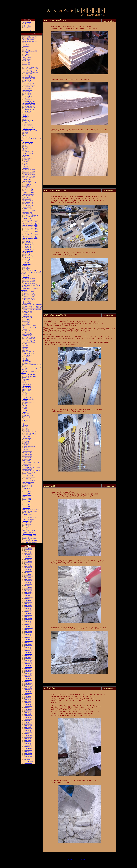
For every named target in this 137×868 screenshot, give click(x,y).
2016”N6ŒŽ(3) (29, 647)
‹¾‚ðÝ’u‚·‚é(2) (27, 386)
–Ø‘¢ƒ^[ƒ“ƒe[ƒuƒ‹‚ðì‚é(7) (30, 228)
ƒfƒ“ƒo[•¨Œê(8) (27, 493)
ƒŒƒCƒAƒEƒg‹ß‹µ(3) (28, 126)
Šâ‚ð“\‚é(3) (26, 347)
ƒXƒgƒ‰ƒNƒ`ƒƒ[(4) (28, 244)
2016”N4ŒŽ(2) (29, 651)
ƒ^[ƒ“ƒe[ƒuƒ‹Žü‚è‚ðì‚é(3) (30, 70)
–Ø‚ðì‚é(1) (26, 54)
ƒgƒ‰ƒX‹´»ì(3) (28, 485)
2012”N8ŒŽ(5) (29, 706)
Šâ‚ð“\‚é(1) (26, 350)
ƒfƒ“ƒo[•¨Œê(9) (27, 492)
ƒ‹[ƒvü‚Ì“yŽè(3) (28, 98)
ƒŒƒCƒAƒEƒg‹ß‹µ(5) (28, 121)
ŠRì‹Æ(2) (26, 148)
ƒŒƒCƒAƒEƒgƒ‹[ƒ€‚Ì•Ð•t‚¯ (30, 270)
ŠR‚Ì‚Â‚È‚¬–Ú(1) (27, 303)
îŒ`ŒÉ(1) (26, 168)
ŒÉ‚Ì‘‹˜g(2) (26, 275)
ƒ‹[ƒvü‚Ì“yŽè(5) (28, 95)
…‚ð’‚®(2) (27, 64)
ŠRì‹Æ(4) (26, 145)
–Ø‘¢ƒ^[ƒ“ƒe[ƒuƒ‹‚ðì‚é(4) (30, 233)
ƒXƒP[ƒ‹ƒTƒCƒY (27, 144)
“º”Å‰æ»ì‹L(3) (28, 454)
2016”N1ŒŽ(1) (29, 654)
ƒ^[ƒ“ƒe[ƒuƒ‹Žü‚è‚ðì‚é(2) (30, 72)
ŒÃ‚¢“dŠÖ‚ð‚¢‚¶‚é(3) (28, 399)
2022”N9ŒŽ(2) (29, 550)
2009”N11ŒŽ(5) (29, 760)
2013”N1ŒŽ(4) (29, 698)
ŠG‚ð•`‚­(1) (26, 425)
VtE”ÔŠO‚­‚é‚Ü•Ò (29, 519)
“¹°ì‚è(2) (26, 527)
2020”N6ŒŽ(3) (29, 584)
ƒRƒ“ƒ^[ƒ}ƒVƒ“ (27, 240)
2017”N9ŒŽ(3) (29, 630)
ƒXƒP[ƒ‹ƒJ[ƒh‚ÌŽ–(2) (29, 201)
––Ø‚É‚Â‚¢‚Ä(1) (27, 524)
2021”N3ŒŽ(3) (29, 571)
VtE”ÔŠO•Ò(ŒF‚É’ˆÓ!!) (31, 462)
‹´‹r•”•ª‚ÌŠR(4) (26, 319)
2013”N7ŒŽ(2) (29, 688)
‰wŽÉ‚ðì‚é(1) (27, 61)
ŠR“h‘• (25, 135)
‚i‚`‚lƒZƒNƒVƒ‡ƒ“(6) (28, 251)
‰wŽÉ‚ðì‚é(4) (27, 56)
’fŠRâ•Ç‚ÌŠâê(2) (28, 205)
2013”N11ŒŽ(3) (29, 685)
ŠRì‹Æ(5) (26, 119)
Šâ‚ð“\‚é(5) (26, 344)
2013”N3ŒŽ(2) (29, 695)
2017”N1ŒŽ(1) (29, 638)
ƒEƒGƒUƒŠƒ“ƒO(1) (28, 318)
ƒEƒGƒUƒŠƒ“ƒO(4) (28, 313)
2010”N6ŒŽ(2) (29, 748)
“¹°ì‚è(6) (26, 427)
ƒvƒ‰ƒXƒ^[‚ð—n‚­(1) (29, 355)
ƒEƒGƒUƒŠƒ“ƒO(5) (28, 311)
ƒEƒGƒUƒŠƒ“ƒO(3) (28, 314)
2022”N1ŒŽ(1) (29, 555)
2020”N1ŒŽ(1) (29, 592)
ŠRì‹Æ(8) (26, 114)
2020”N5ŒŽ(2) (29, 586)
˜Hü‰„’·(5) (26, 43)
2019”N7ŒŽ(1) (29, 602)
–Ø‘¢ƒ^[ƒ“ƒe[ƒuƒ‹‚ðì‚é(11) (31, 222)
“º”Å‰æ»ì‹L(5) (28, 451)
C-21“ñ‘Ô (25, 267)
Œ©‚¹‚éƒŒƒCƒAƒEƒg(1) (29, 283)
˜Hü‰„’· (26, 49)
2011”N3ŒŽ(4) (29, 734)
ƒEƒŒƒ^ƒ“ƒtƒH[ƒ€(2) (29, 192)
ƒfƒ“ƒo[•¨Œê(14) (27, 464)
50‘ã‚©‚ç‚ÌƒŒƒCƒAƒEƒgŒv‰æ (31, 542)
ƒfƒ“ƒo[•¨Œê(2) (27, 505)
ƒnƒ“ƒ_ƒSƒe (26, 155)
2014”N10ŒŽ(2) (29, 670)
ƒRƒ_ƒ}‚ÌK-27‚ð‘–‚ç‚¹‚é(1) (29, 435)
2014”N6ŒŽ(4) (29, 677)
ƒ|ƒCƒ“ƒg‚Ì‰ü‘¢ (27, 513)
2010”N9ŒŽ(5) (29, 743)
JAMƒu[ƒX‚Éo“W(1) (29, 300)
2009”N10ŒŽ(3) (29, 761)
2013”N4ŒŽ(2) (29, 693)
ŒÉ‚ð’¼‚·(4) (26, 378)
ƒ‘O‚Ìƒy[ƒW (69, 859)
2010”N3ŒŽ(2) (29, 753)
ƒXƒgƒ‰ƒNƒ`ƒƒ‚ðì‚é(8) (29, 79)
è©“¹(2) (25, 410)
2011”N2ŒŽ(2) (29, 735)
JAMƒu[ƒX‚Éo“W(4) (29, 295)
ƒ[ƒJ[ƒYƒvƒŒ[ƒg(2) (30, 375)
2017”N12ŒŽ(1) (29, 625)
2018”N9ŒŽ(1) (29, 613)
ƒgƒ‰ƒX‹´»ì (27, 488)
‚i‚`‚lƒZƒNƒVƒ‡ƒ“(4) (28, 254)
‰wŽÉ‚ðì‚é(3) (27, 57)
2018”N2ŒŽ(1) (29, 623)
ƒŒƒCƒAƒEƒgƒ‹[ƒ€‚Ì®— (30, 183)
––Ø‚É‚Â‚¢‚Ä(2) (27, 523)
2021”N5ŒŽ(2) (29, 568)
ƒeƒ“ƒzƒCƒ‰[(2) (28, 334)
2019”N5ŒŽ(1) (29, 605)
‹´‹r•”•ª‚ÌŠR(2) (26, 323)
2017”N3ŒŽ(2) (29, 636)
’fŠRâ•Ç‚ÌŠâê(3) (28, 202)
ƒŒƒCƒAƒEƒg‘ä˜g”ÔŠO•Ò (29, 536)
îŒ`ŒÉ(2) (26, 166)
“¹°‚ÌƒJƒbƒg (26, 537)
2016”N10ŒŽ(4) (29, 641)
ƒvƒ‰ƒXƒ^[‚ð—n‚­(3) (29, 352)
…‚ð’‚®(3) (27, 62)
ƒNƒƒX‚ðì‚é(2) (27, 438)
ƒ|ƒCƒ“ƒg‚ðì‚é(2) (27, 179)
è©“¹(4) (25, 407)
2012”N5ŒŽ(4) (29, 711)
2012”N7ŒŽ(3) (29, 708)
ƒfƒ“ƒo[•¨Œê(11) (27, 484)
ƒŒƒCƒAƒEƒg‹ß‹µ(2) (28, 127)
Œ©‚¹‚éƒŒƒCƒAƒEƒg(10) (29, 129)
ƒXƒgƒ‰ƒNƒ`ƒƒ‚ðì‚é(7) (29, 101)
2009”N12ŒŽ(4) (29, 758)
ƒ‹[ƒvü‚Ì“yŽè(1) (28, 113)
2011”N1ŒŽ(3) (29, 737)
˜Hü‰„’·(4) (26, 44)
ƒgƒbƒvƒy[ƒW (27, 22)
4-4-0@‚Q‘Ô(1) (27, 391)
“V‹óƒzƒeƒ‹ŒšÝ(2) (28, 189)
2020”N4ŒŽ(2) (29, 587)
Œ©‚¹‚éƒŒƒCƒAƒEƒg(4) (29, 279)
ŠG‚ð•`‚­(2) (26, 423)
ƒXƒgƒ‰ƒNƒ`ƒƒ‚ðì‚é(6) (29, 103)
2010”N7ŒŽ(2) (29, 747)
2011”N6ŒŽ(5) (29, 729)
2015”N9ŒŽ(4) (29, 660)
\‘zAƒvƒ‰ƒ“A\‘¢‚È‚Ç (30, 540)
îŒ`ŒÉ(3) (26, 165)
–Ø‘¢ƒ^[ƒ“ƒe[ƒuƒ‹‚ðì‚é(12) (31, 220)
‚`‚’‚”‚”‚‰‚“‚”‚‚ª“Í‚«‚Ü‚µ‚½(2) (31, 215)
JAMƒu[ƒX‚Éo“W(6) (29, 292)
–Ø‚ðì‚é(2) (26, 53)
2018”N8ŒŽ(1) (29, 615)
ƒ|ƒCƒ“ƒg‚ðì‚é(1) (27, 181)
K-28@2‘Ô (26, 441)
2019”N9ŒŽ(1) (29, 599)
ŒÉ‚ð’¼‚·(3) (26, 379)
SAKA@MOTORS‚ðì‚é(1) (30, 41)
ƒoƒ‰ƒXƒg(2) (26, 415)
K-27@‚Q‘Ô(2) (27, 384)
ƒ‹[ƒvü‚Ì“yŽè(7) (28, 92)
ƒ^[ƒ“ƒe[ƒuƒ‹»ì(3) (29, 479)
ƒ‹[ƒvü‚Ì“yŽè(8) (28, 90)
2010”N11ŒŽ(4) (29, 740)
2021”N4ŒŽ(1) (29, 569)
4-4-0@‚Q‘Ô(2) (27, 389)
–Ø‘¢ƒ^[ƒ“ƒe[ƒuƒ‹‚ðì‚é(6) (30, 230)
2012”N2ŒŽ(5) (29, 716)
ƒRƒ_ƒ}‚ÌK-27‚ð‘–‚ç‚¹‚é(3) (29, 432)
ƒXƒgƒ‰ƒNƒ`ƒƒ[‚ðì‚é (29, 184)
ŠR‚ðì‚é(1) (26, 360)
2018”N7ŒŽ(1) (29, 617)
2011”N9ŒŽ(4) (29, 724)
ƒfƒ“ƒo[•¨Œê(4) (27, 501)
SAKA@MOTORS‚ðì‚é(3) (30, 38)
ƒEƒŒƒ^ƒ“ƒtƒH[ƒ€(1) (29, 194)
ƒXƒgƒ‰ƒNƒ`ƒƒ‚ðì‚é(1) (29, 111)
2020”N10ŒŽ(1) (29, 579)
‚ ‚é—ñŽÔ (25, 157)
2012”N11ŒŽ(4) (29, 701)
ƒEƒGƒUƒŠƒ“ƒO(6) (28, 214)
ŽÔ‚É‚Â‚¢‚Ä (26, 197)
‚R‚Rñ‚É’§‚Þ (26, 241)
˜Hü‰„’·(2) (26, 48)
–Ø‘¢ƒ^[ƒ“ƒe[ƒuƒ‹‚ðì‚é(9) (30, 225)
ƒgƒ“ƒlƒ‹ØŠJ (27, 266)
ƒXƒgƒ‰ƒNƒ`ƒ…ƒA (28, 152)
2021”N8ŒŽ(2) (29, 563)
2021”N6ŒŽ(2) (29, 566)
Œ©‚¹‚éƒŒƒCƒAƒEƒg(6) (29, 175)
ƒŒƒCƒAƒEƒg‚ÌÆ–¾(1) (29, 85)
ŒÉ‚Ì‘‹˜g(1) (26, 277)
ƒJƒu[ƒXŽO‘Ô (27, 207)
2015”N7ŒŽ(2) (29, 664)
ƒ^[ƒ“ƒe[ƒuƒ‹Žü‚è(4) (29, 337)
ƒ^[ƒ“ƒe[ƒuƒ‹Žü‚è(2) (29, 340)
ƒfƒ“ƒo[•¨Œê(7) (27, 495)
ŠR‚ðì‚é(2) (26, 358)
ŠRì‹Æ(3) (26, 147)
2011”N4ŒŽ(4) (29, 732)
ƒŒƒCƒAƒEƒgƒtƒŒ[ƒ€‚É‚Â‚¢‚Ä (31, 539)
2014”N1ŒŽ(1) (29, 682)
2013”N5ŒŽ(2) (29, 691)
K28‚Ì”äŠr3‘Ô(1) (27, 363)
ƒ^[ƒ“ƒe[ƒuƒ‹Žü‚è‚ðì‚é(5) (30, 67)
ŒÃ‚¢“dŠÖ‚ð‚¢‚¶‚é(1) (28, 402)
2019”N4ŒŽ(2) (29, 607)
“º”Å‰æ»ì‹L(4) (28, 453)
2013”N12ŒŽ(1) (29, 683)
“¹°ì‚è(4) (26, 430)
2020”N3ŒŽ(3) (29, 589)
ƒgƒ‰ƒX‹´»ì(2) (28, 487)
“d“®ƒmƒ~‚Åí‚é (27, 397)
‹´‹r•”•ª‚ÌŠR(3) (26, 321)
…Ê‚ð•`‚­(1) (27, 188)
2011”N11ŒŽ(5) (29, 721)
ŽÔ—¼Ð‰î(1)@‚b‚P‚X (30, 534)
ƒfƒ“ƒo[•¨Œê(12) (27, 474)
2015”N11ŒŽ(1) (29, 657)
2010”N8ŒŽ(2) (29, 745)
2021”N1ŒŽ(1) (29, 574)
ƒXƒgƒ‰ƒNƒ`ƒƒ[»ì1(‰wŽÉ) (31, 471)
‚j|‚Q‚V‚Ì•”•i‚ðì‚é (28, 153)
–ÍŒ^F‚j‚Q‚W (27, 27)
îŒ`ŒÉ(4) (26, 163)
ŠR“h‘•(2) (25, 134)
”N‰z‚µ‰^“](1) (27, 461)
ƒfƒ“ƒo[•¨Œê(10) (27, 490)
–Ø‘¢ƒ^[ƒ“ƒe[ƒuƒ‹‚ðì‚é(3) (30, 235)
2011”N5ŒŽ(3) (29, 730)
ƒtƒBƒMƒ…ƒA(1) (27, 82)
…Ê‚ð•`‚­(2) (27, 186)
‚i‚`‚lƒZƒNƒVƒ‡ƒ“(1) (28, 259)
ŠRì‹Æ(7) (26, 116)
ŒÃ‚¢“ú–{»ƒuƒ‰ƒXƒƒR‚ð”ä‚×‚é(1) (33, 310)
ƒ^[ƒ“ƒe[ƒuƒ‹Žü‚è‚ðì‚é (30, 74)
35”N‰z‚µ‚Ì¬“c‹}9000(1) (30, 327)
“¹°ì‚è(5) (26, 428)
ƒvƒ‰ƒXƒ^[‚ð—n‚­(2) (29, 353)
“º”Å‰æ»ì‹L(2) (28, 456)
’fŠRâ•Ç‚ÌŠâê (27, 269)
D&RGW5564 (26, 436)
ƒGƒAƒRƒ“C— (28, 137)
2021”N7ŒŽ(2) (29, 565)
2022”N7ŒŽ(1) (29, 551)
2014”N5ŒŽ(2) (29, 678)
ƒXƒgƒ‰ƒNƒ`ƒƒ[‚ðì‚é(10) (30, 51)
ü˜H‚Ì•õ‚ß (27, 516)
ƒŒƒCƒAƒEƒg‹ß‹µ (27, 158)
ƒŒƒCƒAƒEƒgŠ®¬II (29, 36)
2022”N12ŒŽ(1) (29, 548)
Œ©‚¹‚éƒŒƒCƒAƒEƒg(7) (29, 173)
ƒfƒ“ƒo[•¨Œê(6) (27, 498)
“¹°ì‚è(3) (26, 526)
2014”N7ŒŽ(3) (29, 675)
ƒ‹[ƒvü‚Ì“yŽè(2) (28, 100)
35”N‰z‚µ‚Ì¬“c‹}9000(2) (30, 326)
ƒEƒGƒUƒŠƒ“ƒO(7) (28, 212)
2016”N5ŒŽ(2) (29, 649)
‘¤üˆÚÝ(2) (26, 392)
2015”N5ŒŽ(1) (29, 665)
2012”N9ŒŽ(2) (29, 704)
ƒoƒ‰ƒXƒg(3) (26, 414)
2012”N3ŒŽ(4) (29, 714)
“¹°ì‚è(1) (26, 529)
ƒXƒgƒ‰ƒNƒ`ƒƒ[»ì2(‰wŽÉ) (31, 467)
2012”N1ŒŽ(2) (29, 717)
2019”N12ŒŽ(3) (29, 594)
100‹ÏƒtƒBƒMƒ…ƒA (28, 261)
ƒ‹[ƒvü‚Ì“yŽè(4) (28, 96)
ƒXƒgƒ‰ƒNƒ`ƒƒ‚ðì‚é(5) (29, 105)
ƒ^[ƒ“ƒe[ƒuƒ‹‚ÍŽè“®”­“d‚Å (30, 178)
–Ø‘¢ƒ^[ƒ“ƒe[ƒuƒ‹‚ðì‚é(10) (31, 223)
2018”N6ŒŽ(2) (29, 618)
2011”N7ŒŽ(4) (29, 727)
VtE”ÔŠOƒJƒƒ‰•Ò (30, 518)
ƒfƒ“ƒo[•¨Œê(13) (27, 469)
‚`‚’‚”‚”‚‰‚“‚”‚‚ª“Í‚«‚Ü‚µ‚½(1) (31, 217)
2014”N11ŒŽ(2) (29, 669)
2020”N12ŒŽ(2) (29, 576)
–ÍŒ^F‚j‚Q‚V (27, 25)
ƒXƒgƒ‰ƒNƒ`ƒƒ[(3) (28, 246)
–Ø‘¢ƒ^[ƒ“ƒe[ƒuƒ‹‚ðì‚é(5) (30, 231)
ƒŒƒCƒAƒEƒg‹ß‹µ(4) (28, 124)
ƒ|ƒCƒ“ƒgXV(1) (28, 218)
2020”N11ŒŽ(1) (29, 578)
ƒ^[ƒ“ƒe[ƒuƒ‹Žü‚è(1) (29, 342)
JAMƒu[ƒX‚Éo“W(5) (29, 293)
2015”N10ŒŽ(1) (29, 659)
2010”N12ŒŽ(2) (29, 739)
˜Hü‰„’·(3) (26, 46)
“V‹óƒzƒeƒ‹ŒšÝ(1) (28, 191)
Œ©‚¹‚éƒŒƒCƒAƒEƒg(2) (29, 282)
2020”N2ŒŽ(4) (29, 591)
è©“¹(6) (25, 404)
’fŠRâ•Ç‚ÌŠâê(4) (28, 196)
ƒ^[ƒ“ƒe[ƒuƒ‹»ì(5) (29, 475)
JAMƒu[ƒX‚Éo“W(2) (29, 298)
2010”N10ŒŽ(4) (29, 742)
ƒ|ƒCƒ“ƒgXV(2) (28, 209)
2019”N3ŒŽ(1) (29, 608)
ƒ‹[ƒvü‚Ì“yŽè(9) (28, 88)
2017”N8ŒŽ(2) (29, 631)
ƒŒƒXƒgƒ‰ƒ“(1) (27, 262)
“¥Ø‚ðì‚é (26, 122)
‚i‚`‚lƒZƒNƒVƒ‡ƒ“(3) (28, 256)
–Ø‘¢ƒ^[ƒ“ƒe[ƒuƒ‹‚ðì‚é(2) (30, 236)
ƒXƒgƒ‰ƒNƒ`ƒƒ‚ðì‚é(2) (29, 109)
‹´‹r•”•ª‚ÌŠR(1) (26, 324)
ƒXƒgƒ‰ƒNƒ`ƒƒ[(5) (28, 243)
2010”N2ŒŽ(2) (29, 755)
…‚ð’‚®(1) (27, 66)
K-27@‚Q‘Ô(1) (27, 388)
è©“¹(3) (25, 409)
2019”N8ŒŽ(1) (29, 600)
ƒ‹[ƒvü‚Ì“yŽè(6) (28, 93)
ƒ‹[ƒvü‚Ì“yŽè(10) (28, 87)
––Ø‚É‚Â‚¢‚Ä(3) (27, 521)
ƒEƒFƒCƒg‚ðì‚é (27, 264)
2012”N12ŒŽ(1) (29, 700)
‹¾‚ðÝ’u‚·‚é (26, 420)
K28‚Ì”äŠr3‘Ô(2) (27, 362)
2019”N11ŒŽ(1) (29, 595)
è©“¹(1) (25, 412)
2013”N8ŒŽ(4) (29, 686)
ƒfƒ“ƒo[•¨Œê (26, 506)
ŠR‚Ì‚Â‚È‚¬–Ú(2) (27, 301)
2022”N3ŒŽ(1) (29, 553)
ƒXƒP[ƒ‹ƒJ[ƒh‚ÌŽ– (28, 204)
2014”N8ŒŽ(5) (29, 673)
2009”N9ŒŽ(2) (29, 763)
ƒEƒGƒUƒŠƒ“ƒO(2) (28, 316)
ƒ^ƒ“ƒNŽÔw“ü (27, 466)
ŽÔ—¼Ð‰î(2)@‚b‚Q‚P (30, 532)
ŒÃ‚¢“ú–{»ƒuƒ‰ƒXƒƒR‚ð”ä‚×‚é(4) (33, 305)
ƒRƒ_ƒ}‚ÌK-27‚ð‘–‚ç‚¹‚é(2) (29, 433)
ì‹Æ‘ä (25, 396)
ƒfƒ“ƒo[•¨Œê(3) (27, 503)
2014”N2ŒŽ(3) (29, 680)
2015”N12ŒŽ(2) (29, 656)
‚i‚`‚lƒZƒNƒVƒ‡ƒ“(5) (28, 253)
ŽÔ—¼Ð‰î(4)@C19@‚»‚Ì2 (31, 510)
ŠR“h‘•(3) (25, 132)
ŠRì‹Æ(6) (26, 118)
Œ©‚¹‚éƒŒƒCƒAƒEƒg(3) (29, 280)
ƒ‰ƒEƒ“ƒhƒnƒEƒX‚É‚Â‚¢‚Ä (30, 511)
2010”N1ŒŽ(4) (29, 756)
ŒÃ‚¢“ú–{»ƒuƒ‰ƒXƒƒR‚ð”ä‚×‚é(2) (33, 308)
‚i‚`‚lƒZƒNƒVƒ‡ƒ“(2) (28, 257)
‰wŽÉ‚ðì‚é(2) (27, 59)
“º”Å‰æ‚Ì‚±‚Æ (27, 508)
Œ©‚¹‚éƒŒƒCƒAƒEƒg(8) (29, 171)
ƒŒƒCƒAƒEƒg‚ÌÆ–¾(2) (29, 83)
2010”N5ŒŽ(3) (29, 750)
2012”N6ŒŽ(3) (29, 709)
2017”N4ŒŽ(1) (29, 634)
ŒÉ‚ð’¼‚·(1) (26, 383)
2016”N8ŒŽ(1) (29, 644)
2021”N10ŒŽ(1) (29, 560)
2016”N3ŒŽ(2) (29, 652)
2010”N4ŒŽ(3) (29, 752)
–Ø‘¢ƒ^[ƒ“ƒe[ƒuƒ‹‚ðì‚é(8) (30, 227)
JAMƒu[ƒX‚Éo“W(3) (29, 297)
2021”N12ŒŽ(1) (29, 556)
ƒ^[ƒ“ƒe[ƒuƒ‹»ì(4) (29, 477)
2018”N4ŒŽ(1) (29, 621)
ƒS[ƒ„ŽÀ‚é (26, 418)
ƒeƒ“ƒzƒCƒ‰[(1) (28, 336)
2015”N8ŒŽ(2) (29, 662)
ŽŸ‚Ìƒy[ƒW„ (83, 859)
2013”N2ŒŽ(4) (29, 696)
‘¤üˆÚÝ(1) (26, 394)
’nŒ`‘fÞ (25, 497)
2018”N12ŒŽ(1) (29, 612)
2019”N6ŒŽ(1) (29, 604)
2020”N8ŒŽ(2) (29, 581)
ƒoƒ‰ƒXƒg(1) (26, 417)
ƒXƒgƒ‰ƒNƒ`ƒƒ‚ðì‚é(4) (29, 106)
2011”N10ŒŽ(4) (29, 722)
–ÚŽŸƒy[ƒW (27, 24)
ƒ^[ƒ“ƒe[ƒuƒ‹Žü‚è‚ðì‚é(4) (30, 69)
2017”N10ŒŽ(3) (29, 628)
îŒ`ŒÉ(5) (26, 162)
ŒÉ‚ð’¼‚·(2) (26, 381)
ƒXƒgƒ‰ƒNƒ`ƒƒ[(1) (28, 249)
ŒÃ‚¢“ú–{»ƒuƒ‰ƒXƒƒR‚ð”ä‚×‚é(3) (33, 306)
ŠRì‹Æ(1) (26, 150)
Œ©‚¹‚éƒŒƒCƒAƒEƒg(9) (29, 170)
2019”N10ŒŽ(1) (29, 597)
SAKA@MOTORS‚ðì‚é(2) (30, 40)
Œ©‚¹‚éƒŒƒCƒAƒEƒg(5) (29, 176)
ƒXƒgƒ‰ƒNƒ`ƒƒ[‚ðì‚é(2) (30, 131)
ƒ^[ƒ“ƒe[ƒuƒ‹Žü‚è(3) (29, 339)
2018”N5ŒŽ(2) (29, 620)
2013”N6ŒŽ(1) (29, 690)
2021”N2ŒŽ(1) (29, 573)
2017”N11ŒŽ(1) (29, 626)
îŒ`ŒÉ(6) (26, 160)
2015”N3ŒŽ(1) (29, 667)
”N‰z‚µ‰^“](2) (27, 459)
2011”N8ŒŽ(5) (29, 726)
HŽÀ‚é (25, 329)
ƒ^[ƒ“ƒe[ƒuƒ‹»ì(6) (29, 472)
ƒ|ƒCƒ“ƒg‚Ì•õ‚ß (28, 514)
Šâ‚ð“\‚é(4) (26, 345)
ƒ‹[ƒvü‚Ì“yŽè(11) (28, 75)
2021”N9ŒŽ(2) (29, 561)
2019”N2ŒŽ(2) (29, 610)
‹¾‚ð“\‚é (25, 422)
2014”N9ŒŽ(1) (29, 672)
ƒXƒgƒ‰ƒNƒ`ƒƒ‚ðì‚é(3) (29, 108)
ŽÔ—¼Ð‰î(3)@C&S (29, 531)
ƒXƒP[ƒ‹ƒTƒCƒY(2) (28, 142)
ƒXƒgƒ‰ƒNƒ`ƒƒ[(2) (28, 248)
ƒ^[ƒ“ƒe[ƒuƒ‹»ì (28, 482)
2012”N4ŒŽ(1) (29, 713)
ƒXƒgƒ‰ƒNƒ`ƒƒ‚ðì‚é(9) (29, 77)
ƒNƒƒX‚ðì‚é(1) (27, 440)
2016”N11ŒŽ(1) (29, 639)
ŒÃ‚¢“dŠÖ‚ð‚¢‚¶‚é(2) (28, 401)
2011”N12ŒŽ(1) (29, 719)
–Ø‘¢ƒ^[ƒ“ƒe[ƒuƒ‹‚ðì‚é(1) (30, 238)
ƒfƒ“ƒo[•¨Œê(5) (27, 500)
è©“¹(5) (25, 405)
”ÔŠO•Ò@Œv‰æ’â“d (29, 446)
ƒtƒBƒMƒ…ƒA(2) (27, 80)
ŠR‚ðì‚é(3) (26, 357)
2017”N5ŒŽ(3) (29, 633)
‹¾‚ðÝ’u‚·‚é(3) (27, 199)
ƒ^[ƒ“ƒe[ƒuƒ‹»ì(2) (29, 480)
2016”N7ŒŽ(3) (29, 646)
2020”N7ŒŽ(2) (29, 582)
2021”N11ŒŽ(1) (29, 558)
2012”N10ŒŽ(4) (29, 703)
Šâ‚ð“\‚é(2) (26, 349)
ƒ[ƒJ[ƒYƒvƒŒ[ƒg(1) (30, 376)
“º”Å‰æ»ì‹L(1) (28, 458)
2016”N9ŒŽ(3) (29, 643)
